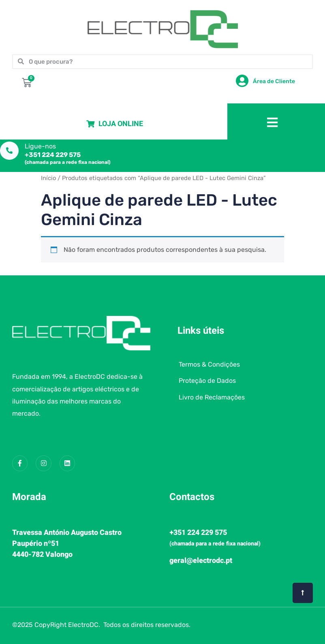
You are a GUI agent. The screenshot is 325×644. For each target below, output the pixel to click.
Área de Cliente (274, 81)
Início (48, 178)
